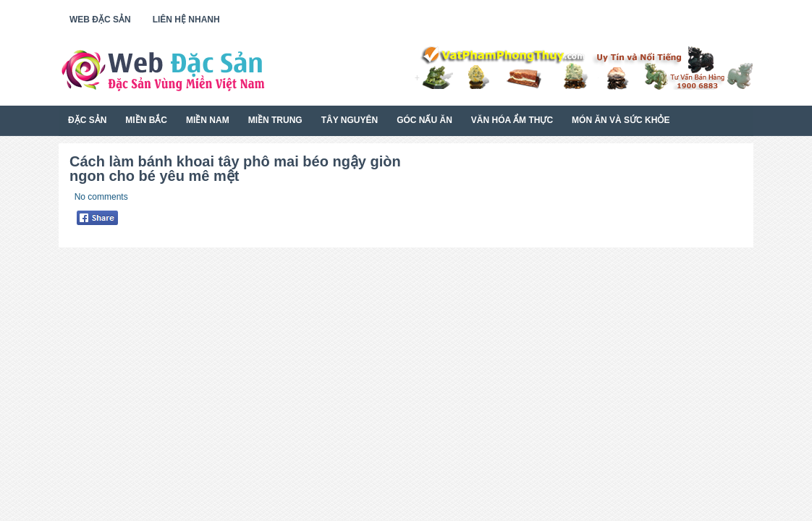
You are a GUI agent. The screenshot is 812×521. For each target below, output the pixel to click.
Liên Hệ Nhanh (186, 20)
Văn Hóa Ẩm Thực (512, 120)
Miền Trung (275, 120)
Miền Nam (208, 120)
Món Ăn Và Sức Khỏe (621, 120)
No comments (101, 197)
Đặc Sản (87, 120)
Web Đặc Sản (100, 20)
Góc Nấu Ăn (424, 120)
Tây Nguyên (350, 120)
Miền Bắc (146, 120)
